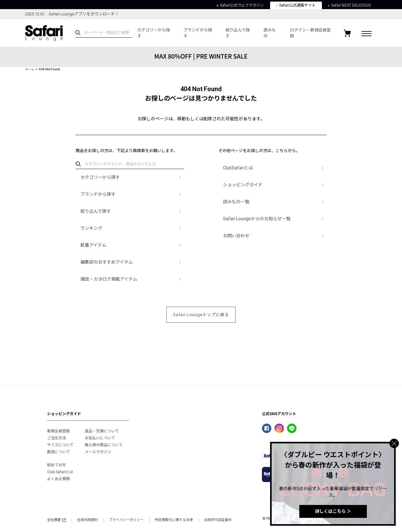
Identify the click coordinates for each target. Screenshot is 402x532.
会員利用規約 (87, 520)
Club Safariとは (60, 472)
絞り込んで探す (238, 33)
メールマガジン (98, 452)
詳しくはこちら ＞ (333, 511)
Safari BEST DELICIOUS (349, 5)
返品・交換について (102, 431)
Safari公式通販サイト (296, 5)
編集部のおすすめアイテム (107, 262)
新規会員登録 (58, 431)
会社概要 (56, 520)
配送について (58, 452)
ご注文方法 (57, 438)
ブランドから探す (198, 33)
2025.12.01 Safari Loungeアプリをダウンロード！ (72, 14)
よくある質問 (58, 479)
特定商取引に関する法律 (174, 520)
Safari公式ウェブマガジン (240, 5)
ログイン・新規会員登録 (310, 33)
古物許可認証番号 (218, 520)
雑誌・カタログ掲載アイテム (109, 279)
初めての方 (57, 465)
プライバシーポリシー (126, 520)
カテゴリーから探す (154, 33)
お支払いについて (100, 438)
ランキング (91, 228)
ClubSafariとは (238, 168)
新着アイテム (93, 245)
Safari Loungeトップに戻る (201, 315)
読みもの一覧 (236, 202)
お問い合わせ (236, 236)
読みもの (270, 33)
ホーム (30, 69)
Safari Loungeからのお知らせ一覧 (257, 219)
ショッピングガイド (243, 185)
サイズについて (60, 445)
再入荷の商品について (104, 445)
